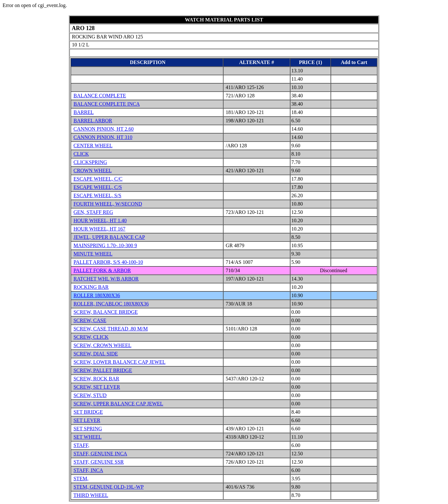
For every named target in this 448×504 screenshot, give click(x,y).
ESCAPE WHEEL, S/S (97, 195)
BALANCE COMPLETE (100, 96)
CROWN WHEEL (92, 171)
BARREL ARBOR (93, 121)
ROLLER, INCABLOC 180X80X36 (111, 304)
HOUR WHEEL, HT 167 (99, 229)
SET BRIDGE (88, 412)
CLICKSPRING (90, 162)
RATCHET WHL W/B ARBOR (106, 279)
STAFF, (81, 445)
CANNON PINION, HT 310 (103, 137)
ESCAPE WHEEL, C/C (98, 179)
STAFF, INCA (88, 470)
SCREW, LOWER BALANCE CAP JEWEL (119, 362)
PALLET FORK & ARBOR (102, 270)
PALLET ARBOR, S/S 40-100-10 (108, 262)
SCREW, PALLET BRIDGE (103, 370)
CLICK (81, 154)
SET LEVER (87, 420)
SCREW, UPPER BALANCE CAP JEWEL (118, 404)
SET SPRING (88, 429)
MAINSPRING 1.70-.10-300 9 (105, 245)
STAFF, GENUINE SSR (98, 462)
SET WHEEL (87, 437)
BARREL (83, 112)
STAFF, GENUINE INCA (100, 454)
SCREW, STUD (90, 395)
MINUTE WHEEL (93, 254)
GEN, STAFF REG (93, 212)
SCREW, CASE (90, 320)
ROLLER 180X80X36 (97, 295)
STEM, (81, 479)
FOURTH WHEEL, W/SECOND (108, 204)
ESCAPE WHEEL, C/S (98, 187)
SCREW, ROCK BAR (96, 379)
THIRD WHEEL (91, 495)
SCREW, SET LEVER (97, 387)
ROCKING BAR (91, 287)
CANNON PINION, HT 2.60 (103, 129)
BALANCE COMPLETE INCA (106, 104)
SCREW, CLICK (91, 337)
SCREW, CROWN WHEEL (102, 345)
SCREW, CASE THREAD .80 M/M (110, 329)
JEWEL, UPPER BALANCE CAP (109, 237)
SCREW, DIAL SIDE (96, 354)
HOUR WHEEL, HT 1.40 (100, 220)
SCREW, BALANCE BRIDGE (106, 312)
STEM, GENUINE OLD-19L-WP (108, 487)
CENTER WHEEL (93, 146)
